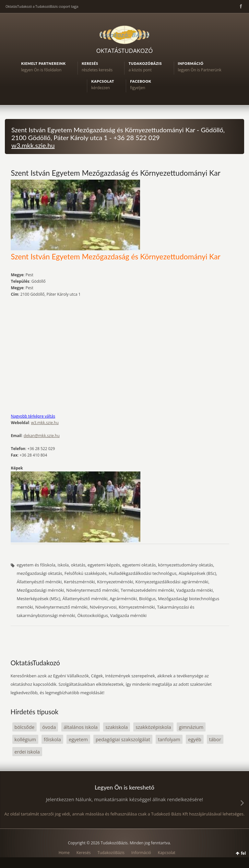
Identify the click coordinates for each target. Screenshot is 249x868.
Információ (141, 853)
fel (243, 853)
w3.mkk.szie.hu (33, 145)
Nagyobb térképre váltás (33, 416)
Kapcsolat (167, 853)
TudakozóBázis (111, 853)
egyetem (78, 739)
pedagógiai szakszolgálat (123, 739)
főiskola (52, 739)
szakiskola (117, 727)
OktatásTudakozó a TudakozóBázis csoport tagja (42, 6)
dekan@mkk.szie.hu (42, 436)
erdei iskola (27, 752)
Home (64, 853)
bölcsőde (25, 727)
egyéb (195, 739)
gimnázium (191, 727)
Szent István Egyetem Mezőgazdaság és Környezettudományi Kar (115, 173)
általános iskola (81, 727)
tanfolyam (169, 739)
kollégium (25, 739)
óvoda (49, 727)
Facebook (240, 6)
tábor (215, 739)
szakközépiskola (153, 727)
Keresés (84, 853)
